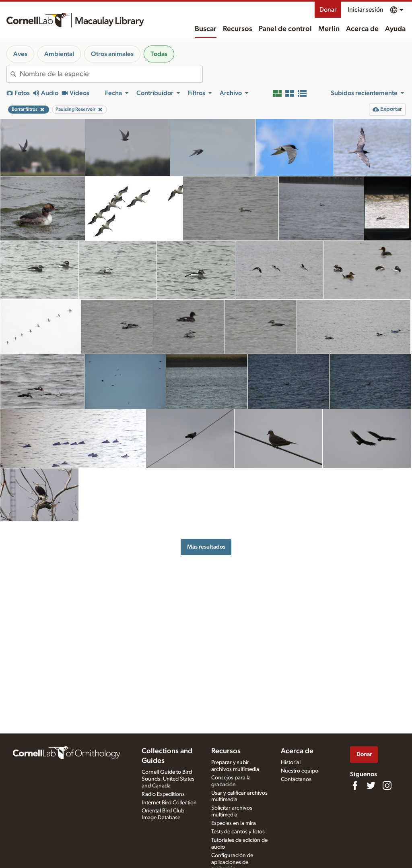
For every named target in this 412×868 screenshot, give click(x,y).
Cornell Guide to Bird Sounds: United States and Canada (168, 779)
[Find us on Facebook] (355, 785)
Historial (291, 762)
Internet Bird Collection (169, 803)
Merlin (329, 29)
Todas (159, 54)
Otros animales (112, 54)
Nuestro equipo (300, 771)
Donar (328, 10)
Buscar (206, 29)
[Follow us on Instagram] (387, 785)
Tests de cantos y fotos (238, 832)
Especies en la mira (234, 823)
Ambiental (59, 54)
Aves (20, 54)
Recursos (238, 29)
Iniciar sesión (366, 10)
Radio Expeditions (163, 794)
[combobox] (111, 74)
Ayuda (395, 29)
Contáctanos (296, 779)
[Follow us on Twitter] (371, 785)
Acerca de (362, 29)
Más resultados (206, 547)
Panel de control (285, 29)
